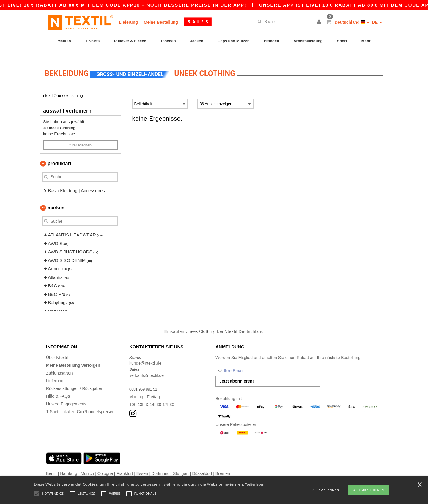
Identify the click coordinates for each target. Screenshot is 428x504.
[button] (320, 22)
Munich (87, 463)
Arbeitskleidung (308, 41)
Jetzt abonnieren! (237, 371)
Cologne (105, 463)
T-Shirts (92, 41)
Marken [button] (56, 198)
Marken (64, 41)
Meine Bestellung (161, 22)
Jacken (197, 41)
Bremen (223, 463)
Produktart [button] (59, 153)
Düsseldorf (202, 463)
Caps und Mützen (234, 41)
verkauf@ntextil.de (147, 365)
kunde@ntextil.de (145, 353)
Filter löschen (80, 135)
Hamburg (69, 463)
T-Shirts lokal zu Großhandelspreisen (80, 401)
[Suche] (284, 22)
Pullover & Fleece (130, 41)
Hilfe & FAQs (58, 386)
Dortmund (160, 463)
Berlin (51, 463)
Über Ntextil (57, 347)
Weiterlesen (255, 484)
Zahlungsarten (59, 363)
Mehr (366, 41)
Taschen (168, 41)
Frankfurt (125, 463)
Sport (342, 41)
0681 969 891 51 (145, 379)
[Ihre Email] (247, 360)
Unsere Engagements (66, 394)
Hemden (272, 41)
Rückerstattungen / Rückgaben (75, 378)
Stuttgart (181, 463)
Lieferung (128, 22)
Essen (142, 463)
